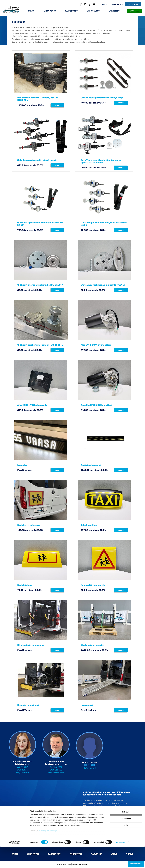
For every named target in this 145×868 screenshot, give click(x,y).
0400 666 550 (56, 770)
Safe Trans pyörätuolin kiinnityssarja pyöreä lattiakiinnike (101, 161)
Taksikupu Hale (89, 525)
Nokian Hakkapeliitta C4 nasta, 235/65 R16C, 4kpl (38, 99)
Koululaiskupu (25, 585)
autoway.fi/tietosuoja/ (48, 852)
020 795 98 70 (93, 816)
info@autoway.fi (22, 773)
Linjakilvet (23, 465)
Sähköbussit (71, 11)
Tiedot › (57, 105)
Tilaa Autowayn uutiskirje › (94, 820)
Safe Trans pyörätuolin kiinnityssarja (37, 160)
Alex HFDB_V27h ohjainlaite (32, 405)
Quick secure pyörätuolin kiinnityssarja (102, 98)
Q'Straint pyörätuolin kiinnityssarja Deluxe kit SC (40, 224)
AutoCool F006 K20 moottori (96, 405)
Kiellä (126, 846)
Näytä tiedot (121, 864)
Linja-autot (50, 11)
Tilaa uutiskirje (116, 4)
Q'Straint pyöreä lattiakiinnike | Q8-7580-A (40, 285)
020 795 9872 (56, 767)
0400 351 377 (22, 770)
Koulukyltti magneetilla (93, 585)
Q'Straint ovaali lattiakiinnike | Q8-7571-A (103, 285)
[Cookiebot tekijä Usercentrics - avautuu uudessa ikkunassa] (15, 864)
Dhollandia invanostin (92, 645)
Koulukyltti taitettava (29, 525)
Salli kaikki (126, 833)
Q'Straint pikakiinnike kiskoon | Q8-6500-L (40, 345)
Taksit (31, 11)
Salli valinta (126, 840)
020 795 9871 (22, 767)
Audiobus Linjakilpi (91, 465)
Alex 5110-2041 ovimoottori (96, 345)
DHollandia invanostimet (31, 645)
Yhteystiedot (133, 4)
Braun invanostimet (28, 705)
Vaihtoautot (93, 11)
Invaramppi (87, 705)
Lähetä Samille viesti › (56, 773)
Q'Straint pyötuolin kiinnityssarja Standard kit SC (104, 224)
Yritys (105, 4)
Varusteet (114, 11)
